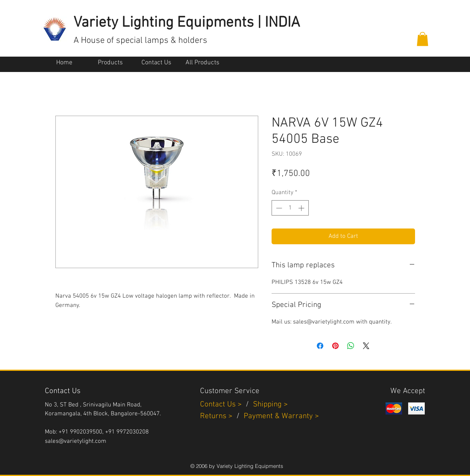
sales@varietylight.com (76, 441)
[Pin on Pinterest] (335, 346)
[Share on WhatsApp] (351, 346)
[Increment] (302, 208)
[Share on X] (366, 346)
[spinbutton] (290, 208)
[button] (423, 39)
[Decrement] (278, 208)
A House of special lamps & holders (140, 41)
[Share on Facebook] (320, 346)
